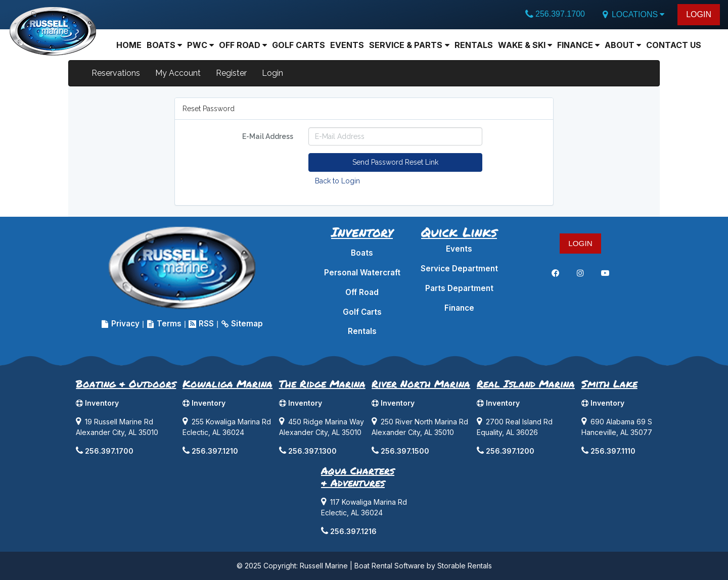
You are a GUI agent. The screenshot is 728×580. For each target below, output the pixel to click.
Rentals (474, 45)
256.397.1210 (215, 451)
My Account (178, 73)
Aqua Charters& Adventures (358, 476)
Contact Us (674, 45)
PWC (200, 45)
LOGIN (699, 14)
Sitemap (242, 324)
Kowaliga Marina (227, 383)
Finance (578, 45)
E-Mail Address (268, 136)
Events (347, 45)
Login (272, 73)
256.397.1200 (510, 451)
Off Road (243, 45)
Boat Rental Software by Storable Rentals (423, 566)
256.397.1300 (312, 451)
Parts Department (459, 288)
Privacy (120, 324)
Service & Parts (409, 45)
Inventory (97, 403)
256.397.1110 (613, 451)
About (623, 45)
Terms (164, 324)
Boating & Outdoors (126, 383)
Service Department (459, 269)
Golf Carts (299, 45)
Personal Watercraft (362, 273)
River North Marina (421, 383)
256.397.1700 (560, 14)
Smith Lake (609, 383)
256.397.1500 (405, 451)
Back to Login (337, 181)
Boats (362, 253)
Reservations (116, 73)
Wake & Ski (525, 45)
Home (129, 45)
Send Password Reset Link (395, 162)
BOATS (164, 45)
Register (231, 73)
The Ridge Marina (322, 383)
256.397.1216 (353, 531)
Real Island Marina (526, 383)
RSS (201, 324)
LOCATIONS (633, 15)
